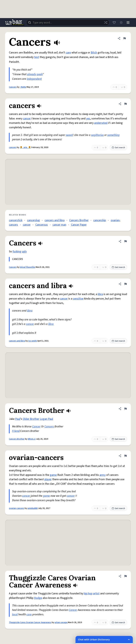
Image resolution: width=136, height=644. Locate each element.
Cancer (36, 427)
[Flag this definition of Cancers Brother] (125, 409)
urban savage (61, 622)
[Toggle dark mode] (121, 23)
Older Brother (31, 419)
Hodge (38, 598)
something (113, 135)
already (32, 74)
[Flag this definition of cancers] (125, 104)
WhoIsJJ (32, 439)
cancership (100, 220)
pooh (40, 74)
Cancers (13, 87)
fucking (17, 252)
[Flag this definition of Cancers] (125, 38)
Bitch (94, 53)
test (37, 57)
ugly (24, 252)
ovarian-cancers (17, 508)
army (103, 475)
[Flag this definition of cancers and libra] (125, 284)
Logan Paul (46, 419)
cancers (13, 147)
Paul (18, 419)
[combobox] (68, 23)
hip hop (88, 594)
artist (96, 594)
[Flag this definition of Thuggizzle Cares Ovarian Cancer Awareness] (125, 576)
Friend (16, 431)
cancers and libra (55, 220)
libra (100, 294)
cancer (27, 119)
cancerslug (33, 220)
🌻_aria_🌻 (25, 147)
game (53, 475)
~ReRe (23, 87)
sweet (69, 135)
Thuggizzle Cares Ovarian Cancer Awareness (30, 622)
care (68, 53)
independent (34, 79)
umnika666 (33, 508)
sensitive (78, 299)
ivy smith (33, 341)
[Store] (114, 23)
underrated (101, 123)
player (48, 479)
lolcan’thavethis (28, 267)
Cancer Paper (79, 225)
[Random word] (105, 23)
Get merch (118, 148)
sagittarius (97, 135)
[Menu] (128, 23)
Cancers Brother (79, 220)
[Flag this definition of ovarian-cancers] (125, 456)
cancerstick (16, 220)
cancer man (59, 225)
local (15, 614)
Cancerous (42, 225)
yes (88, 119)
